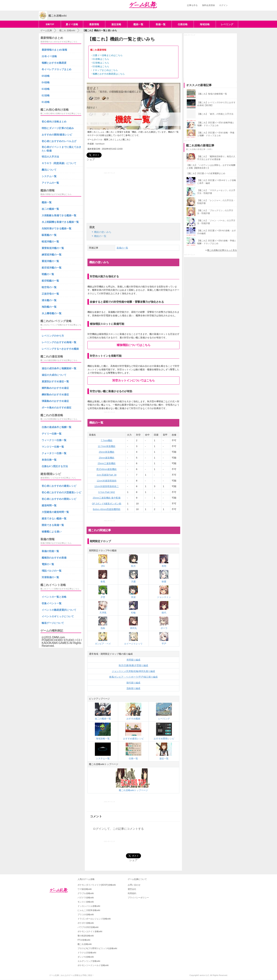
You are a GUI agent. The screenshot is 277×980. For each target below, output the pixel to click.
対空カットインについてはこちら (134, 380)
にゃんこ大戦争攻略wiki (89, 910)
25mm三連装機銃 (107, 463)
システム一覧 (49, 176)
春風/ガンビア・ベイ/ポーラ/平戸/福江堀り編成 (133, 677)
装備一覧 (161, 24)
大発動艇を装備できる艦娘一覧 (59, 215)
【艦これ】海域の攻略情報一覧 (212, 94)
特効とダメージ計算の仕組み (58, 128)
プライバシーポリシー (138, 898)
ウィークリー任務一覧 (54, 440)
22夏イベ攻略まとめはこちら (108, 55)
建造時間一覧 (49, 505)
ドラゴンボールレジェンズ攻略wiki (94, 919)
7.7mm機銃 (107, 440)
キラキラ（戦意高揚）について (59, 163)
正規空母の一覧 (50, 294)
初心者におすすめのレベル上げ (59, 141)
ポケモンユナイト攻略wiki (90, 931)
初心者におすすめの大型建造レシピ (61, 492)
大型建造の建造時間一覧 (55, 512)
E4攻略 (46, 82)
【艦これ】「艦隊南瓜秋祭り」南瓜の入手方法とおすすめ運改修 (216, 158)
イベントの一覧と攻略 (54, 597)
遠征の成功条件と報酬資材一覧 (59, 368)
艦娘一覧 (138, 24)
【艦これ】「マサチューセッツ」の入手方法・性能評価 (216, 192)
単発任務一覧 (49, 460)
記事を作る (192, 5)
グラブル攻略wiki (86, 893)
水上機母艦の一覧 (52, 313)
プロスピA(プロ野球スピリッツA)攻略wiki (97, 948)
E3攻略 (46, 89)
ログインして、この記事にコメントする (118, 829)
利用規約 (132, 893)
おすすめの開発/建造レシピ (57, 135)
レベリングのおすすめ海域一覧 (59, 342)
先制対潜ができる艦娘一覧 (57, 228)
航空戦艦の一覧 (50, 281)
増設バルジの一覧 (52, 571)
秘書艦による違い (52, 532)
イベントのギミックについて (58, 616)
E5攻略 (46, 76)
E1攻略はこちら (101, 59)
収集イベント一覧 (52, 603)
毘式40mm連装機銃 (107, 469)
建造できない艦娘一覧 (54, 518)
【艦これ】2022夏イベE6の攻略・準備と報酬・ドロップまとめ (217, 242)
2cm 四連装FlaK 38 (107, 475)
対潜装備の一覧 (50, 577)
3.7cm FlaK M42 (107, 492)
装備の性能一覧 (50, 551)
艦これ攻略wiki (85, 944)
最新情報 (94, 24)
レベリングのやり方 (53, 336)
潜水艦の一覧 (49, 300)
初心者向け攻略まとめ (54, 122)
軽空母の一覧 (49, 287)
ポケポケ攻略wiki (86, 923)
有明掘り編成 (133, 660)
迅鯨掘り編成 (133, 688)
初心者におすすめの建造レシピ (59, 486)
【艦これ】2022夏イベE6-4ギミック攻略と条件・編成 (217, 182)
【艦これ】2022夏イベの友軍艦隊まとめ (206, 173)
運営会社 (132, 889)
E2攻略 (46, 95)
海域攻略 (205, 24)
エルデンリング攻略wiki (89, 961)
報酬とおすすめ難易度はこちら (109, 74)
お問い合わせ (134, 885)
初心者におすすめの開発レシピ (59, 499)
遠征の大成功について (54, 375)
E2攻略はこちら (101, 63)
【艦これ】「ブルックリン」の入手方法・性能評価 (215, 212)
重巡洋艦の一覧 (50, 261)
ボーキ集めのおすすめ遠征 (57, 408)
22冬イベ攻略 (49, 56)
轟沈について (49, 170)
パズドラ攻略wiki (86, 898)
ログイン (223, 5)
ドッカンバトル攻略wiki (89, 906)
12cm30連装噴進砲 (107, 481)
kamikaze (100, 144)
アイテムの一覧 (50, 183)
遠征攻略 (116, 24)
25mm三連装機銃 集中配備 (107, 498)
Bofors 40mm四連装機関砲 (107, 509)
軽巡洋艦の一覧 (50, 242)
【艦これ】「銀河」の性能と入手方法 (215, 114)
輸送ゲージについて (53, 623)
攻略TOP (50, 24)
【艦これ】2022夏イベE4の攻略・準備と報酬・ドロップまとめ (216, 134)
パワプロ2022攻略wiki (88, 927)
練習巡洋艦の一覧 (52, 255)
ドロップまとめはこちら (105, 70)
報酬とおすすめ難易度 (54, 63)
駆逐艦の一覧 (49, 235)
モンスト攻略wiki (86, 902)
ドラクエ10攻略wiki (87, 953)
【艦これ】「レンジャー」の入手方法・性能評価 (216, 202)
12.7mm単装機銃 (107, 446)
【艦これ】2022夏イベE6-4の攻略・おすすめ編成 (217, 232)
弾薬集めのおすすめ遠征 (55, 401)
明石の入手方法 (50, 157)
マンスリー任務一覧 (53, 447)
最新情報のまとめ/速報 (54, 50)
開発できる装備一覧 (53, 525)
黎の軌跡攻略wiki (86, 936)
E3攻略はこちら (101, 66)
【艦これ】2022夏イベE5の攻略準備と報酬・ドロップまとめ (216, 124)
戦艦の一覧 (48, 274)
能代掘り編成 (133, 683)
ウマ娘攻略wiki (85, 889)
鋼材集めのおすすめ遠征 (55, 394)
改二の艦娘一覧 (50, 209)
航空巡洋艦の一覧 (52, 268)
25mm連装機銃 (107, 458)
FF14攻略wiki (84, 940)
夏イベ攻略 (72, 24)
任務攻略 (183, 24)
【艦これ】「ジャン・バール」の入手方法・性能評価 (216, 222)
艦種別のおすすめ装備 (54, 558)
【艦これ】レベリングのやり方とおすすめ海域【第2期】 (216, 104)
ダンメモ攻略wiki (86, 957)
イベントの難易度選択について (59, 610)
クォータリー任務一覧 (54, 453)
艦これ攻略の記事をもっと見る (222, 250)
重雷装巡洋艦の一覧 (53, 248)
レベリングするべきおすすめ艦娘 (60, 349)
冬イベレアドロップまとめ (57, 69)
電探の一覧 (48, 564)
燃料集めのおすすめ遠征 (55, 388)
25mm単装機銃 (107, 452)
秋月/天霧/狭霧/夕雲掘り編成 (133, 665)
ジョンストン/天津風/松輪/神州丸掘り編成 (133, 671)
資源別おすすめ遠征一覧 (55, 381)
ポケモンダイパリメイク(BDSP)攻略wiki (97, 885)
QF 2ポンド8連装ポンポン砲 (107, 504)
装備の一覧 (122, 248)
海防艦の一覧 (49, 307)
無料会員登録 (208, 5)
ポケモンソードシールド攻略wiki (93, 965)
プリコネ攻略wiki (86, 915)
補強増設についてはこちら (134, 345)
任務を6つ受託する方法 (55, 466)
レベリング (227, 24)
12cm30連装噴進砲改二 (107, 486)
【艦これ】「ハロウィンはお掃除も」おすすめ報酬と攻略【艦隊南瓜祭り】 (211, 167)
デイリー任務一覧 (52, 434)
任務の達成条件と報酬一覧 (57, 427)
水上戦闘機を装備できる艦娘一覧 (60, 222)
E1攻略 (46, 102)
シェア (91, 159)
